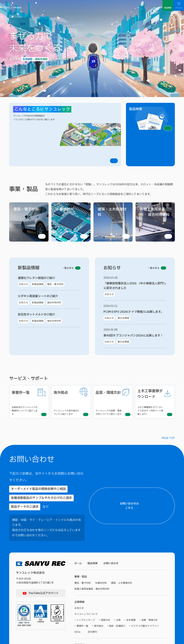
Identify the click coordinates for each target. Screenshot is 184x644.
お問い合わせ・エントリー (107, 607)
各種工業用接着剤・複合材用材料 (93, 519)
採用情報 (80, 577)
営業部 (93, 595)
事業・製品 (81, 506)
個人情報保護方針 (110, 620)
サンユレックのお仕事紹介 (89, 589)
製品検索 (93, 493)
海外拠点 (99, 557)
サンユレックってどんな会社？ (130, 583)
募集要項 (79, 607)
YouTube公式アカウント (44, 523)
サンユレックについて (87, 545)
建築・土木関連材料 (125, 513)
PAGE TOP (168, 393)
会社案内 (93, 563)
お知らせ (79, 539)
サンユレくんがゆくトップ (89, 583)
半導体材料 (103, 513)
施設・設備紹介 (117, 557)
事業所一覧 (82, 557)
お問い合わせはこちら (156, 448)
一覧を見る (70, 228)
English (157, 8)
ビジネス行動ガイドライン (145, 557)
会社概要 (131, 551)
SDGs (78, 563)
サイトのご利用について (86, 620)
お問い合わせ (113, 493)
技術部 (80, 595)
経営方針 (105, 551)
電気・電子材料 (83, 513)
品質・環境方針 (150, 551)
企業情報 (80, 532)
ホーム (78, 493)
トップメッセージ (86, 551)
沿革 (118, 551)
